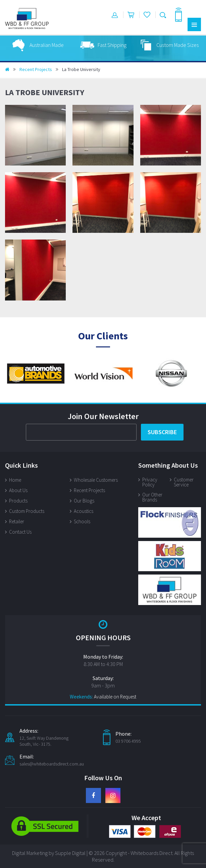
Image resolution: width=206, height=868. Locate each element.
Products (18, 501)
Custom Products (27, 511)
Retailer (17, 521)
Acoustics (84, 511)
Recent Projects (36, 69)
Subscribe (162, 432)
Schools (82, 521)
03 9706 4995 (128, 741)
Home (15, 480)
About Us (18, 490)
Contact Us (20, 532)
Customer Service (184, 482)
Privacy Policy (150, 482)
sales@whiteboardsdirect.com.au (52, 764)
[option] (53, 45)
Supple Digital (70, 853)
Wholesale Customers (96, 480)
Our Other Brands (152, 497)
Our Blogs (84, 501)
